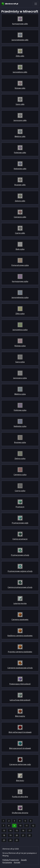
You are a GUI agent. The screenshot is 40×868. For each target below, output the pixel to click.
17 (30, 831)
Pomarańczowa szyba (20, 265)
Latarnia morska (20, 603)
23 (4, 840)
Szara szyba (20, 362)
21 (23, 835)
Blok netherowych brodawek (20, 732)
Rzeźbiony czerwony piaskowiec (20, 636)
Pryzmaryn (20, 507)
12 (33, 826)
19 (10, 835)
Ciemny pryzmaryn (20, 539)
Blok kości (20, 781)
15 (17, 831)
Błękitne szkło (20, 136)
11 (27, 826)
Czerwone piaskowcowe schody (20, 668)
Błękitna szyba (20, 394)
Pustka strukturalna (20, 797)
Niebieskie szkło (20, 169)
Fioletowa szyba (20, 410)
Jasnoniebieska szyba (20, 297)
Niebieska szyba (20, 426)
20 (17, 835)
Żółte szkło (20, 56)
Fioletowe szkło (20, 153)
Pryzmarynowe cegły (20, 523)
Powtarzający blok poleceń (20, 684)
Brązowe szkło (20, 185)
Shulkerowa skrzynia (20, 813)
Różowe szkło (20, 88)
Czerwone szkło (20, 217)
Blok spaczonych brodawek (20, 748)
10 (20, 826)
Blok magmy (20, 716)
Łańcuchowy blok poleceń (20, 700)
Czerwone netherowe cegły (20, 764)
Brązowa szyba (20, 442)
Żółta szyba (20, 314)
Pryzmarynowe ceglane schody (20, 571)
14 (10, 831)
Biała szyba (20, 249)
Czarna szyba (20, 491)
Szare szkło (20, 104)
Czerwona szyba (20, 475)
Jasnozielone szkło (20, 72)
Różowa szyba (20, 346)
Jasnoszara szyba (20, 378)
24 (10, 840)
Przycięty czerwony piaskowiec (20, 652)
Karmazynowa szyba (20, 281)
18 (4, 835)
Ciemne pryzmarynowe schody (20, 587)
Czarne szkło (20, 233)
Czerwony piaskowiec (20, 619)
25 (17, 840)
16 (23, 831)
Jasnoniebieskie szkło (20, 40)
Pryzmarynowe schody (20, 555)
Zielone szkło (20, 201)
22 (30, 835)
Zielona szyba (20, 458)
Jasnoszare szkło (20, 120)
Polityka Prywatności (11, 860)
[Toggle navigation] (36, 4)
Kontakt (17, 862)
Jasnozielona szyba (20, 330)
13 (4, 831)
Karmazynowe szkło (20, 24)
